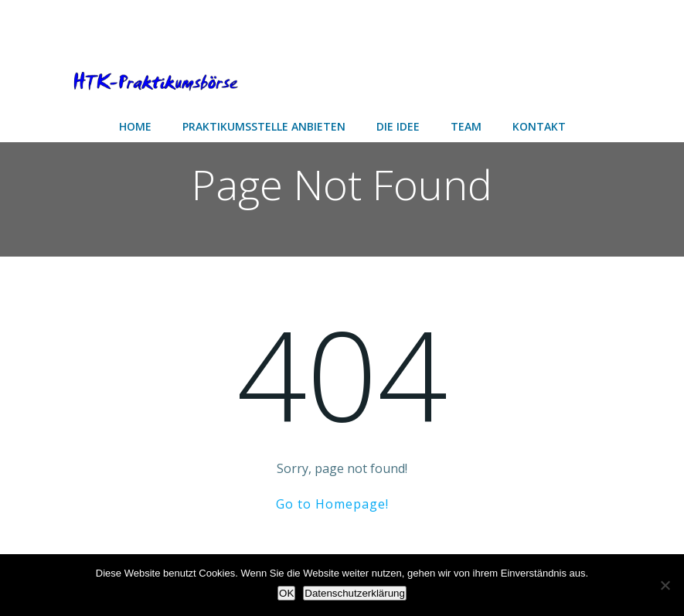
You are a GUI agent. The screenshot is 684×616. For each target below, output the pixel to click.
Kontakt (539, 126)
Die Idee (398, 126)
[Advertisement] (124, 25)
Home (135, 126)
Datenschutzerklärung (355, 593)
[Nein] (665, 585)
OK (286, 593)
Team (466, 126)
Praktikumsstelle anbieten (264, 126)
